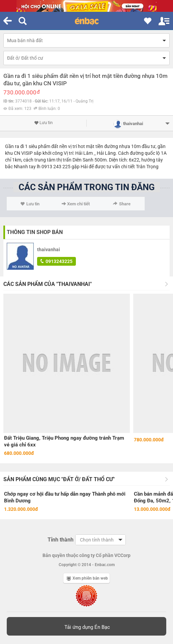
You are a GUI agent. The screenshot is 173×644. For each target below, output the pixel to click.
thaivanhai (49, 250)
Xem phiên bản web (87, 578)
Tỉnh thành (61, 540)
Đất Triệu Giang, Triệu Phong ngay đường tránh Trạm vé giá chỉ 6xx (64, 441)
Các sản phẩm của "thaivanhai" (48, 284)
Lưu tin (43, 123)
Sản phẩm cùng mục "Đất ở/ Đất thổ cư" (59, 479)
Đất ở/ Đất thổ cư (25, 58)
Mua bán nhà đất (25, 40)
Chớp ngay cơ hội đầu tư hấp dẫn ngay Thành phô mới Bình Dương (65, 497)
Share (122, 204)
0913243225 (56, 261)
